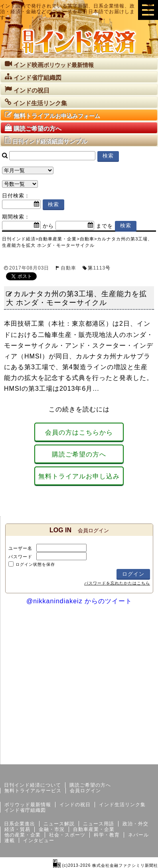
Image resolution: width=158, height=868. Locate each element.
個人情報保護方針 (139, 758)
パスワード (20, 557)
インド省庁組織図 (25, 810)
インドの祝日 (75, 805)
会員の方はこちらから (79, 432)
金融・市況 (52, 829)
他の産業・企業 (23, 835)
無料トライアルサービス (33, 791)
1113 (99, 268)
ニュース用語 (99, 824)
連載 (10, 840)
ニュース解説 (59, 824)
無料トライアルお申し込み (79, 476)
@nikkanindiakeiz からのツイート (79, 601)
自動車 (68, 268)
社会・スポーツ (67, 835)
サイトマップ (97, 758)
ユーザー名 (20, 548)
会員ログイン (85, 791)
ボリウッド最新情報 (28, 805)
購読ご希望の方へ (79, 454)
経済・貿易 (17, 829)
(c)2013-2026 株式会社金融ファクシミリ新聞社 (106, 865)
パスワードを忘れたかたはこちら (117, 583)
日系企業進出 (20, 824)
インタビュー (39, 840)
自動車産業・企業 (94, 829)
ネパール (138, 835)
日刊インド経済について (33, 785)
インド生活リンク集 (122, 805)
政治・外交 (135, 824)
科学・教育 (107, 835)
